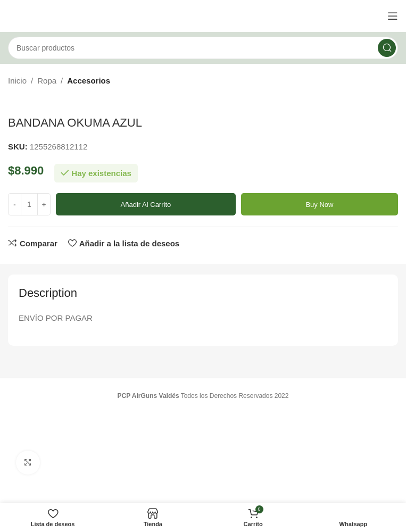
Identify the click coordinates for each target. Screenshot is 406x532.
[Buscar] (203, 48)
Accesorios (89, 81)
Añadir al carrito (146, 205)
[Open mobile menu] (393, 16)
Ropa (47, 81)
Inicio (17, 81)
